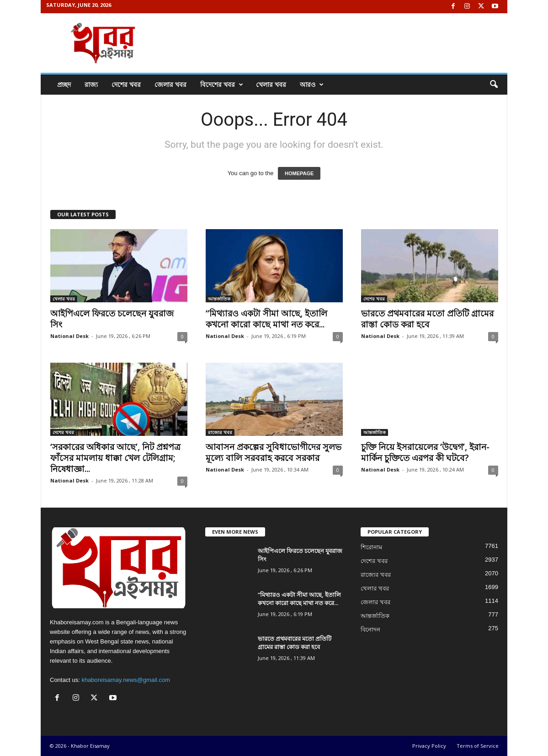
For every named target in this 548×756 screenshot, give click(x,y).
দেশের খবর (126, 84)
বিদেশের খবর (222, 85)
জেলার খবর (170, 84)
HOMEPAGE (299, 173)
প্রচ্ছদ (64, 84)
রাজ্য (91, 84)
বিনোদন (370, 630)
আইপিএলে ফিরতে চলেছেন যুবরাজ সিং (112, 319)
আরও (312, 85)
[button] (494, 85)
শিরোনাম (371, 547)
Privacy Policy (429, 746)
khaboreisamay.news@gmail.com (126, 680)
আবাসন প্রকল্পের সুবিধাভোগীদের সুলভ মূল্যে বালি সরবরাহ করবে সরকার (274, 452)
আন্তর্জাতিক (219, 299)
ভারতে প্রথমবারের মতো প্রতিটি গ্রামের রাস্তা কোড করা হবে (427, 319)
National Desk (69, 336)
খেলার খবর (271, 84)
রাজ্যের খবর (220, 432)
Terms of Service (478, 746)
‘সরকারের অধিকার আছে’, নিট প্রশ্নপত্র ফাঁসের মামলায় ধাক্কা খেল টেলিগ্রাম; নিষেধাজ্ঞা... (115, 458)
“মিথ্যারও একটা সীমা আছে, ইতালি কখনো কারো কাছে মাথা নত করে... (266, 319)
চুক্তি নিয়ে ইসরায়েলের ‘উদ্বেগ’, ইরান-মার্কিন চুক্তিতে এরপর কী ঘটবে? (425, 452)
